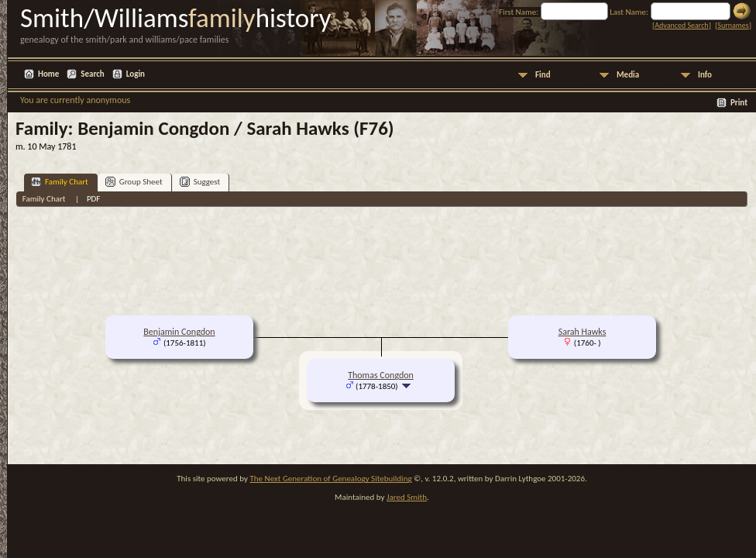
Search (92, 74)
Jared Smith (407, 497)
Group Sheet (134, 182)
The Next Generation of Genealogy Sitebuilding (330, 479)
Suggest (200, 182)
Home (48, 74)
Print (739, 103)
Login (136, 74)
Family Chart (60, 182)
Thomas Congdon (381, 375)
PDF (94, 199)
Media (628, 75)
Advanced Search (681, 25)
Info (705, 75)
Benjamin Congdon (179, 332)
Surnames (733, 25)
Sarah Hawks (582, 332)
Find (543, 75)
